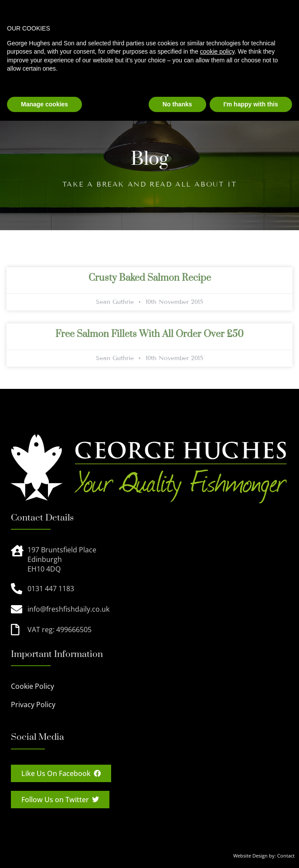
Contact (286, 856)
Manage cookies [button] (44, 104)
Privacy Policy (33, 705)
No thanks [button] (177, 104)
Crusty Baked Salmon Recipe (150, 278)
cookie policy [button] (217, 51)
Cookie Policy (32, 686)
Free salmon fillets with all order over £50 (149, 334)
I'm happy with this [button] (251, 104)
